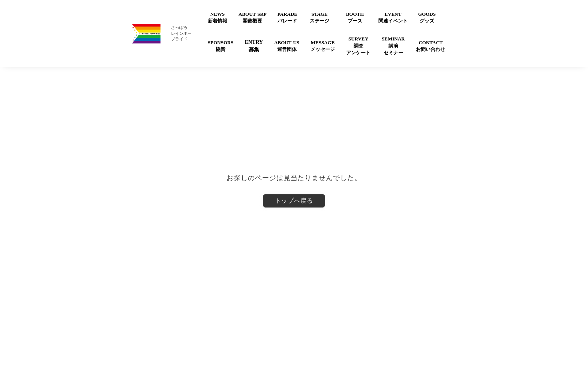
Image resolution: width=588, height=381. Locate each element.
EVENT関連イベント (393, 17)
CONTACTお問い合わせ (430, 46)
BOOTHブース (355, 17)
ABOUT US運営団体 (287, 46)
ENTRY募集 (254, 46)
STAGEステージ (319, 17)
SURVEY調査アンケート (358, 46)
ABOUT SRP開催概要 (253, 17)
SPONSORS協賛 (221, 46)
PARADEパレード (287, 17)
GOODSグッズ (427, 17)
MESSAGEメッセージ (323, 46)
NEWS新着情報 (217, 17)
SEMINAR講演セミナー (393, 46)
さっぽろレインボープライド (181, 33)
